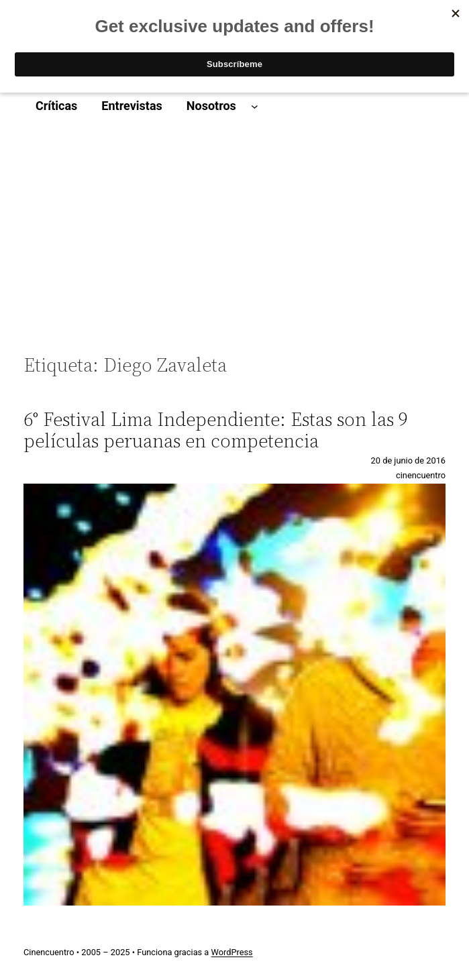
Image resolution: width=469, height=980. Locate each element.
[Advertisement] (235, 244)
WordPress (232, 952)
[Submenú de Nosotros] (255, 106)
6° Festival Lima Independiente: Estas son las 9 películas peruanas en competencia (216, 430)
